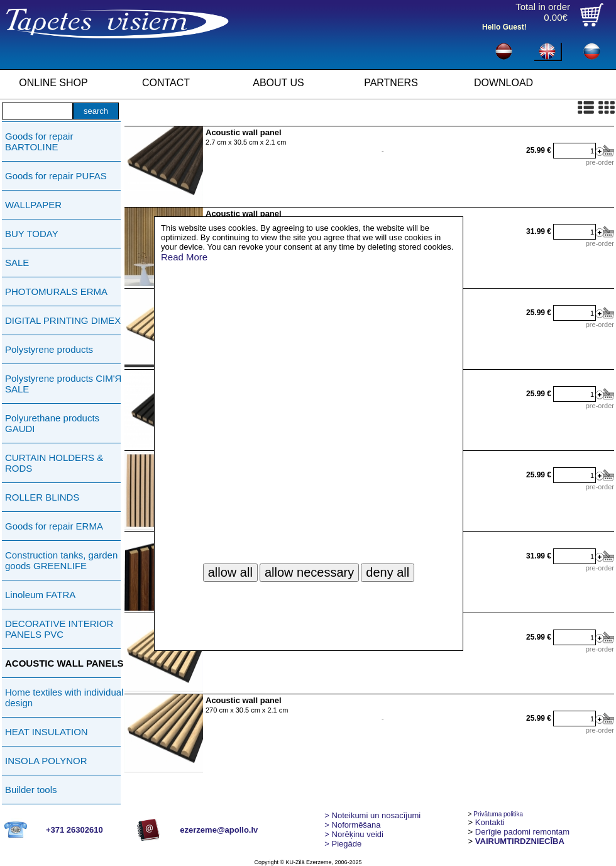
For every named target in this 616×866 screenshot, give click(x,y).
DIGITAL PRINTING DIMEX (63, 320)
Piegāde (343, 844)
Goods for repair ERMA (54, 526)
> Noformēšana (352, 825)
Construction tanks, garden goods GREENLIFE (61, 560)
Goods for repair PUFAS (56, 176)
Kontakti (490, 822)
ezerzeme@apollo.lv (219, 830)
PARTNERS (391, 83)
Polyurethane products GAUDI (52, 423)
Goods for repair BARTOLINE (39, 142)
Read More (184, 257)
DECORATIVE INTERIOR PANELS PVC (59, 629)
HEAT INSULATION (47, 732)
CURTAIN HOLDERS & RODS (54, 463)
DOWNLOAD (503, 83)
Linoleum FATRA (40, 595)
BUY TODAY (32, 234)
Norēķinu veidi (354, 834)
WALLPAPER (33, 205)
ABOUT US (278, 83)
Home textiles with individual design (64, 697)
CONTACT (166, 83)
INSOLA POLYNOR (46, 761)
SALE (17, 263)
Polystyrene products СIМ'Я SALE (63, 384)
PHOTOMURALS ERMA (56, 291)
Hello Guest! (504, 27)
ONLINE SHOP (53, 83)
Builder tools (31, 790)
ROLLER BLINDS (42, 497)
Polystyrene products (49, 349)
